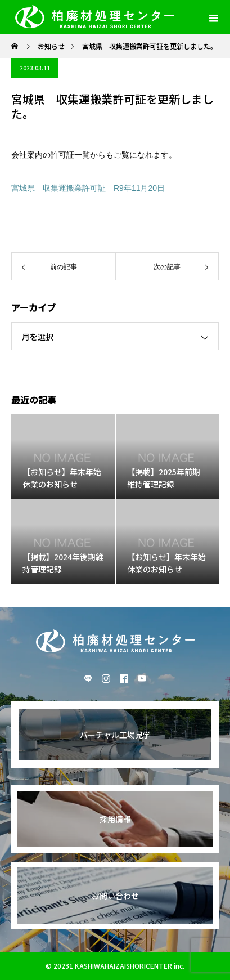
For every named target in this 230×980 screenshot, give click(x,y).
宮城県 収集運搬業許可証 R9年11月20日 (88, 188)
